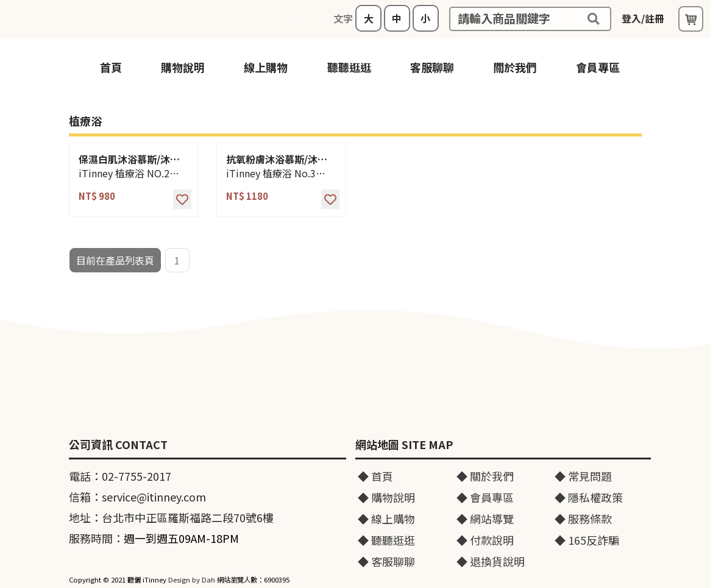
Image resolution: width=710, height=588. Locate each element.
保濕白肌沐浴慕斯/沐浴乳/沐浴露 (129, 159)
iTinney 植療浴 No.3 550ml (271, 173)
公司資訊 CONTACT (118, 445)
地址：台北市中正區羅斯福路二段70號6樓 (171, 517)
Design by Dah (192, 579)
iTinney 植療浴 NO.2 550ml (124, 173)
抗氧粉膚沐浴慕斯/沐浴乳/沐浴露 (277, 159)
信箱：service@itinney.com (137, 497)
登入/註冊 (643, 18)
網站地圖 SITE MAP (404, 445)
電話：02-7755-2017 (120, 476)
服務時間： (154, 538)
